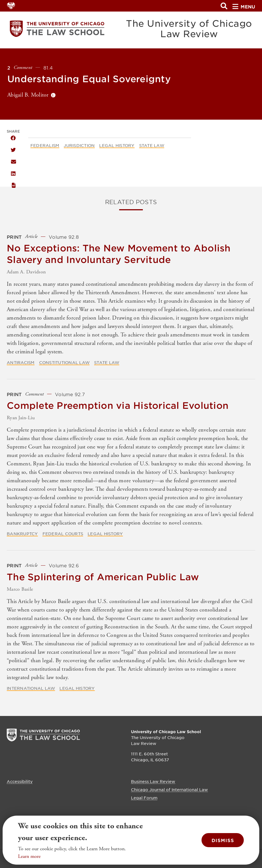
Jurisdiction (79, 145)
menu (244, 6)
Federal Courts (63, 534)
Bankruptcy (22, 534)
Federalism (45, 145)
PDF (13, 185)
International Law (31, 688)
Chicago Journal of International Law (169, 789)
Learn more (29, 856)
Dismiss (223, 840)
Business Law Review (153, 781)
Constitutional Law (65, 362)
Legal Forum (144, 798)
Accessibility (20, 781)
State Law (152, 145)
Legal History (117, 145)
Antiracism (21, 362)
